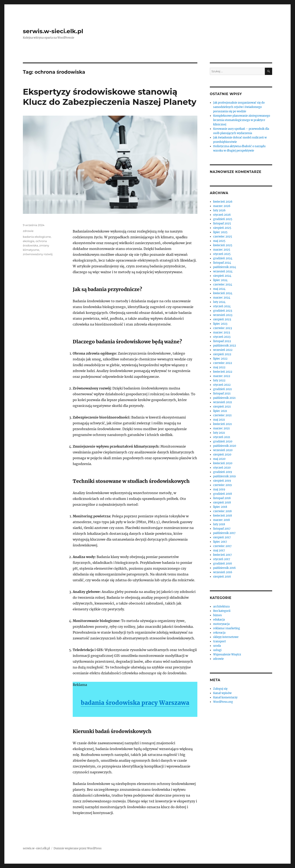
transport (219, 641)
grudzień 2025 (223, 219)
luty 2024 (219, 302)
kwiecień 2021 (222, 424)
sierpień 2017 (222, 537)
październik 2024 (225, 267)
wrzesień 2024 (223, 271)
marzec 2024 (222, 298)
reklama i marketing (227, 628)
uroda (217, 646)
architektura (221, 607)
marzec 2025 (222, 250)
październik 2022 (225, 346)
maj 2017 (219, 550)
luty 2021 (219, 433)
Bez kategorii (222, 611)
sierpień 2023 (222, 319)
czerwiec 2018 (222, 511)
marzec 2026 (222, 206)
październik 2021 (224, 398)
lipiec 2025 (220, 232)
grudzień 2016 (223, 564)
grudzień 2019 (223, 472)
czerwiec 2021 (222, 415)
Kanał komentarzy (225, 697)
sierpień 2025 (222, 228)
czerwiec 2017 (222, 546)
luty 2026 (219, 210)
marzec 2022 (222, 376)
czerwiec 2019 (222, 485)
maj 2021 (219, 420)
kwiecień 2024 (223, 293)
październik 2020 (225, 446)
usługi (217, 650)
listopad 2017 (222, 529)
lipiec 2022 (220, 359)
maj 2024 (219, 289)
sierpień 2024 (222, 276)
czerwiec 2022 (223, 363)
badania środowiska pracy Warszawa (135, 703)
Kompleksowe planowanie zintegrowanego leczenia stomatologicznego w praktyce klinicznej (242, 120)
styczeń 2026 (222, 215)
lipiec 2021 (220, 411)
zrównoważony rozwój (38, 254)
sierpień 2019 (222, 481)
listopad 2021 (222, 394)
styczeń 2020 (222, 468)
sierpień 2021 (222, 407)
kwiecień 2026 (223, 202)
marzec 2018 (221, 520)
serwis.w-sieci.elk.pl (53, 31)
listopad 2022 (222, 341)
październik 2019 (224, 476)
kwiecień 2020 (223, 463)
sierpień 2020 (222, 455)
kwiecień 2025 (223, 245)
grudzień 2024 (223, 258)
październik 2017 (224, 533)
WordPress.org (223, 702)
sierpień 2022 (222, 354)
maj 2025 (219, 241)
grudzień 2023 (223, 311)
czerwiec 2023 (222, 328)
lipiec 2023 (220, 324)
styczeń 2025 (222, 254)
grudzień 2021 (222, 389)
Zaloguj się (220, 689)
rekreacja (219, 633)
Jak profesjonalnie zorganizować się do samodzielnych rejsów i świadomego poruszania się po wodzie (239, 107)
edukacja (219, 620)
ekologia (29, 241)
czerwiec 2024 (223, 285)
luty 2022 (219, 380)
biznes (218, 615)
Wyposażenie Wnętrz (227, 654)
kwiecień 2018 (222, 516)
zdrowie (28, 231)
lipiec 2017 (220, 542)
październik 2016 (224, 568)
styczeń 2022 (222, 385)
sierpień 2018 (222, 503)
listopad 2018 (222, 498)
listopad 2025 (222, 223)
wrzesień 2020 (223, 450)
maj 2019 (219, 489)
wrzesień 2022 (223, 350)
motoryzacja (221, 624)
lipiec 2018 (220, 507)
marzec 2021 (221, 428)
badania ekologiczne (37, 237)
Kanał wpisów (222, 693)
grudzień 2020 (223, 441)
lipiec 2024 (220, 280)
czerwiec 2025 (223, 237)
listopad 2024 (222, 263)
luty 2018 (219, 524)
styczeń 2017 (222, 559)
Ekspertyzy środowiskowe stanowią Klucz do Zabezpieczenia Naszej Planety (110, 97)
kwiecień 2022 (223, 372)
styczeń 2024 (222, 306)
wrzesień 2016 (223, 572)
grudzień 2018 (222, 494)
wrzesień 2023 (223, 315)
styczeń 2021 (222, 437)
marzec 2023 (222, 332)
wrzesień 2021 (223, 402)
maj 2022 (219, 367)
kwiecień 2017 (222, 555)
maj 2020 (219, 459)
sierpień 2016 (222, 577)
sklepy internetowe (226, 637)
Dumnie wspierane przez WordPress (78, 848)
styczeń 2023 (222, 337)
